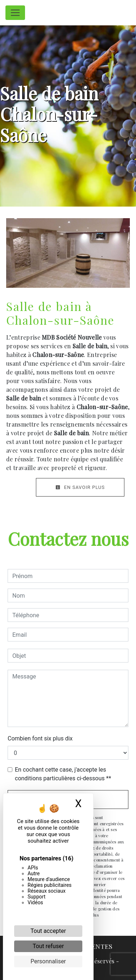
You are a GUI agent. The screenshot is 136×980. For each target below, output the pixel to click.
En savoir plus (80, 487)
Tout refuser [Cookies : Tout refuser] (48, 946)
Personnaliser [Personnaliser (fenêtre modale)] (48, 961)
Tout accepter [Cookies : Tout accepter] (48, 931)
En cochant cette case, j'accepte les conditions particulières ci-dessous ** (63, 774)
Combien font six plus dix (40, 738)
